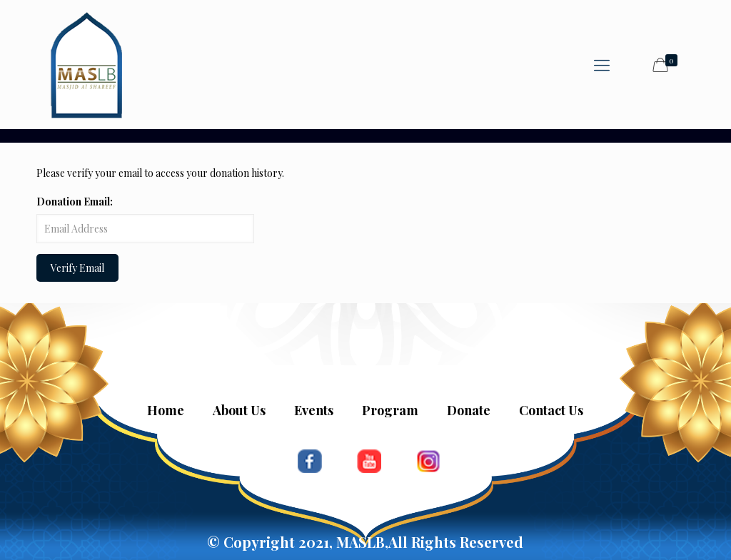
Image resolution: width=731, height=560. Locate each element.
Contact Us (551, 410)
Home (166, 410)
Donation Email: (75, 202)
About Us (239, 410)
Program (390, 410)
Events (314, 410)
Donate (469, 410)
